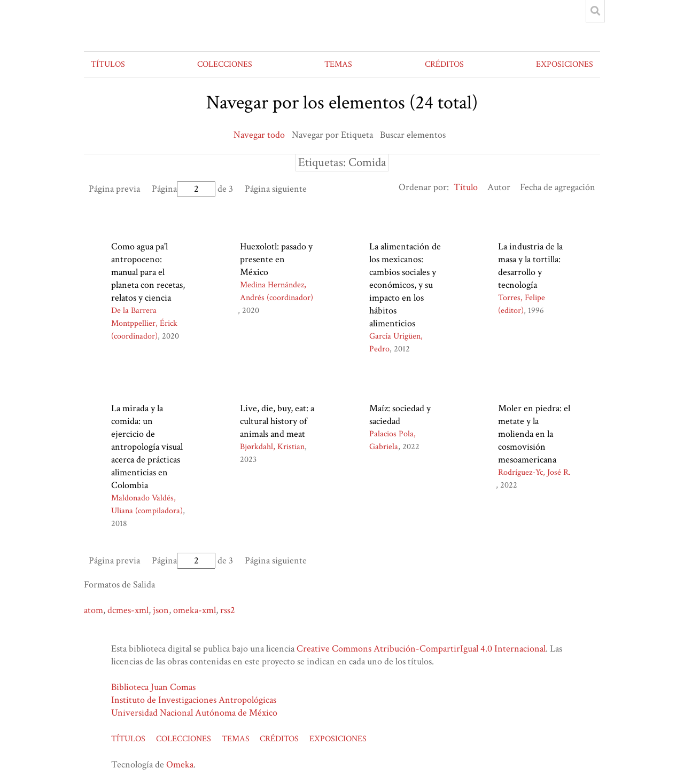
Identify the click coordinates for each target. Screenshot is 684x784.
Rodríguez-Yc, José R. (534, 472)
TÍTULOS (108, 64)
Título (466, 187)
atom (94, 610)
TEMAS (338, 64)
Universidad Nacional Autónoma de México (194, 713)
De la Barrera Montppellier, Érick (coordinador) (144, 323)
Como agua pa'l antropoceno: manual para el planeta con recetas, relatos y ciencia (148, 272)
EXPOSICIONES (565, 64)
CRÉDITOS (444, 64)
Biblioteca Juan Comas (153, 687)
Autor (499, 187)
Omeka (180, 765)
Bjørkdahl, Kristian (272, 447)
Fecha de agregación (558, 187)
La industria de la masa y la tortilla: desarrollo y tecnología (530, 266)
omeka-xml (195, 610)
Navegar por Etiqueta (332, 135)
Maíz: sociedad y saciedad (400, 415)
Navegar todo (259, 135)
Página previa (114, 189)
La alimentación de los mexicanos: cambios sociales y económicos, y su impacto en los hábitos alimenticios (405, 285)
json (161, 610)
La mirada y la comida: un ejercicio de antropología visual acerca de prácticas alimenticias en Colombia (147, 447)
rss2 (228, 610)
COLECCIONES (225, 64)
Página (184, 189)
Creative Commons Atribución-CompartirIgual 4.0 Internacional (421, 649)
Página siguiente (276, 189)
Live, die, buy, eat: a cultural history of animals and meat (277, 421)
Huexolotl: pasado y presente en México (276, 259)
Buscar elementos (413, 135)
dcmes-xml (128, 610)
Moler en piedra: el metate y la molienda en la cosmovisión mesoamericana (534, 434)
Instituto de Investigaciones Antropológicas (194, 700)
